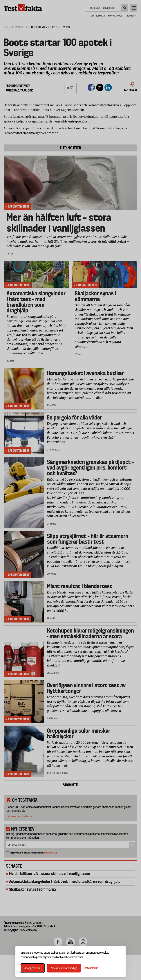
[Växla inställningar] (92, 968)
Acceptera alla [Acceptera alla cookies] (32, 968)
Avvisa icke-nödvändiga (64, 968)
